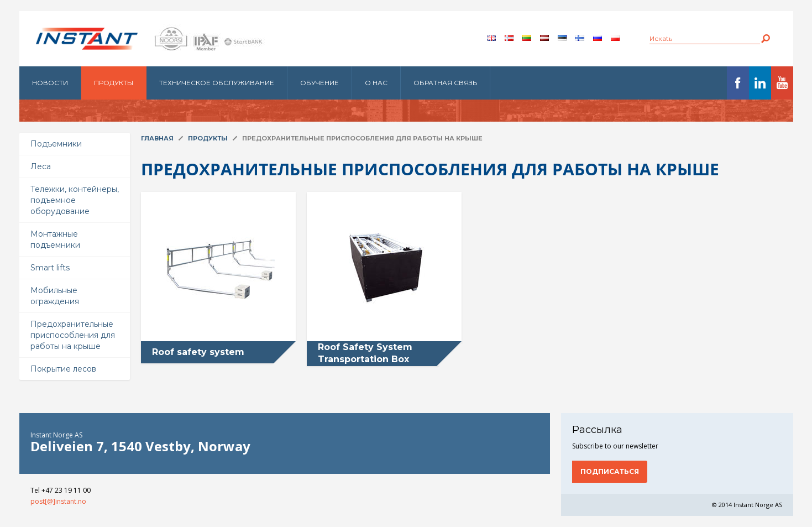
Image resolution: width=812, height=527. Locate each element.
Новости (50, 83)
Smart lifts (50, 268)
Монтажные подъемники (55, 239)
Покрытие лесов (63, 369)
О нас (376, 83)
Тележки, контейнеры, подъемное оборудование (75, 200)
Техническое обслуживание (217, 83)
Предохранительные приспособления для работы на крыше (73, 335)
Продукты (114, 83)
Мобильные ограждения (55, 296)
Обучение (319, 83)
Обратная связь (445, 83)
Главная (157, 138)
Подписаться (610, 471)
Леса (41, 166)
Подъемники (56, 144)
